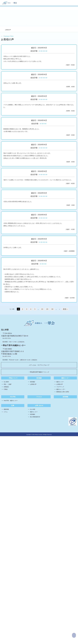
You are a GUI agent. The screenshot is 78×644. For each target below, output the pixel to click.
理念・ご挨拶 (8, 592)
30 (52, 517)
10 (42, 517)
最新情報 (6, 617)
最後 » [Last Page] (65, 517)
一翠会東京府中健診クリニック (39, 580)
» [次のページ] (59, 517)
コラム (6, 620)
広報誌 (6, 597)
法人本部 (33, 617)
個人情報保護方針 (35, 625)
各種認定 (6, 595)
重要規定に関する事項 (63, 600)
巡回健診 (33, 590)
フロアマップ (60, 595)
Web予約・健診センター (11, 608)
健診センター (60, 590)
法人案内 (6, 590)
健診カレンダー (61, 597)
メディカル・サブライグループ (39, 573)
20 (47, 517)
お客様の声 (33, 592)
